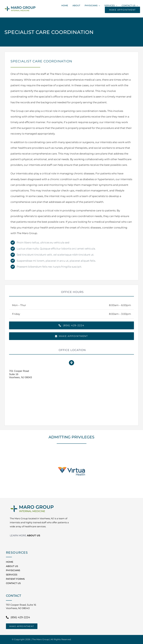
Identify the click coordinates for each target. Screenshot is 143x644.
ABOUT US (33, 535)
